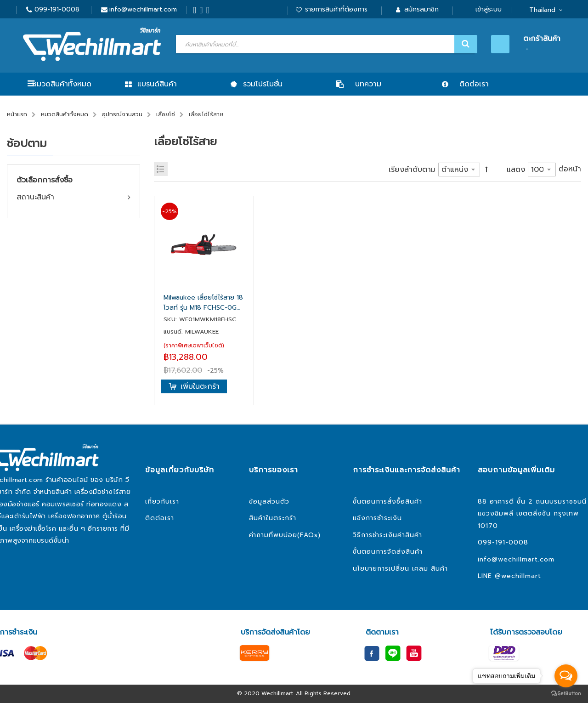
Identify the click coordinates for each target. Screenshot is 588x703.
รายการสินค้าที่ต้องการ (336, 9)
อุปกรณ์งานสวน (122, 114)
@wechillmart (518, 576)
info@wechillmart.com (143, 9)
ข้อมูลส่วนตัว (269, 502)
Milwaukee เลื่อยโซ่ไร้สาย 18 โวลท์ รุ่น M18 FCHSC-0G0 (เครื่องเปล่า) (203, 303)
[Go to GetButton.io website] (566, 694)
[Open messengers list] (566, 676)
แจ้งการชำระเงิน (377, 518)
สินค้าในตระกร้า (273, 518)
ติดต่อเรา (160, 518)
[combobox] (325, 44)
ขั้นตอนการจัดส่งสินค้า (388, 552)
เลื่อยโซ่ (166, 114)
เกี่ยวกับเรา (162, 502)
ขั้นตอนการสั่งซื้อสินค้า (387, 502)
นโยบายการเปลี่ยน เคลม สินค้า (400, 569)
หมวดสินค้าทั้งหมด (62, 84)
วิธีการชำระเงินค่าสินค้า (387, 535)
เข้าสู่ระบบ (489, 9)
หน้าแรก (17, 114)
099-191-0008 (57, 9)
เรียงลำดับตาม (412, 170)
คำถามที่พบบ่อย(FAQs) (285, 535)
